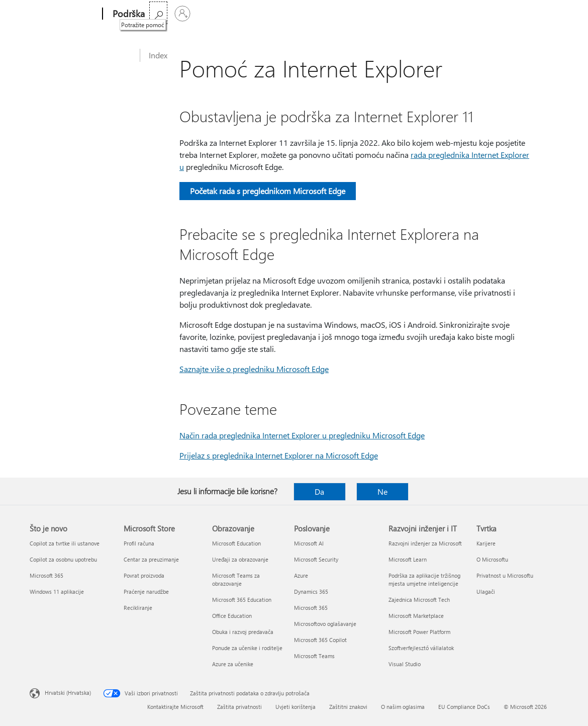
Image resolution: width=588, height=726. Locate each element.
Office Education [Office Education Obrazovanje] (232, 616)
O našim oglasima (403, 707)
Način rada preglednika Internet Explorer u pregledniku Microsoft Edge (302, 435)
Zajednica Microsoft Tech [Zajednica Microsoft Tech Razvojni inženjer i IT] (419, 600)
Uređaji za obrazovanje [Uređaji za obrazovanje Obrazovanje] (240, 559)
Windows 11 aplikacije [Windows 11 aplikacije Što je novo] (57, 592)
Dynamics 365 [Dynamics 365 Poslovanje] (311, 592)
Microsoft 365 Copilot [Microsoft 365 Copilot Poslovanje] (320, 640)
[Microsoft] (64, 14)
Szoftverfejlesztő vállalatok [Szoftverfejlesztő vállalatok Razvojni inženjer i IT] (421, 648)
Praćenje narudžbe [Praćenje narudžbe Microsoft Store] (146, 592)
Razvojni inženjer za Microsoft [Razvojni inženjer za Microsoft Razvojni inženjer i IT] (425, 543)
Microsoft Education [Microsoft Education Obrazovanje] (236, 543)
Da (319, 491)
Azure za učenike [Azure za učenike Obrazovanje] (233, 664)
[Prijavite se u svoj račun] (547, 14)
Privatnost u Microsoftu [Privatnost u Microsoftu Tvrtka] (505, 575)
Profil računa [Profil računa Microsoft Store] (139, 543)
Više (328, 14)
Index (158, 55)
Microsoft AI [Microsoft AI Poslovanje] (309, 543)
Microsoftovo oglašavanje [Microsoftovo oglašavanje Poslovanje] (325, 624)
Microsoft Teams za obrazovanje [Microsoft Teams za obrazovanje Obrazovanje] (236, 579)
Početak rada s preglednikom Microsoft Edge (268, 191)
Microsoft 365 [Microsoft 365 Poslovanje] (311, 608)
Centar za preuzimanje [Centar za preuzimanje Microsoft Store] (151, 559)
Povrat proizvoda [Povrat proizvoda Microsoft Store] (144, 575)
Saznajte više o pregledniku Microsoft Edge (254, 369)
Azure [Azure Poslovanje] (301, 575)
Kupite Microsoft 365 (386, 14)
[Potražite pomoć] (523, 13)
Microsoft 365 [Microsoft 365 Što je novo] (46, 575)
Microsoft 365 (174, 14)
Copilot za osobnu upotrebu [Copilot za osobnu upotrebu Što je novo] (63, 559)
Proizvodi (249, 14)
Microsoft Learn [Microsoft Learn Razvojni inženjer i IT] (408, 559)
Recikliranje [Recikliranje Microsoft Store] (138, 608)
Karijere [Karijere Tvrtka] (486, 543)
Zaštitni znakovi (348, 707)
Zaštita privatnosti (239, 707)
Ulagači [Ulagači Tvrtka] (486, 592)
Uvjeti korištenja (296, 707)
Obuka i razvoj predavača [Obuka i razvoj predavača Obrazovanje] (243, 632)
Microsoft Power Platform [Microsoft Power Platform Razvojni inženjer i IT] (419, 632)
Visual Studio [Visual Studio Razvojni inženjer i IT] (405, 664)
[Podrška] (128, 14)
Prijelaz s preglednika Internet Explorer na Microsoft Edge (279, 455)
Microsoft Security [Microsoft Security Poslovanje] (316, 559)
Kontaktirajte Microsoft (175, 707)
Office (214, 14)
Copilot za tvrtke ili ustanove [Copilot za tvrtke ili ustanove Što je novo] (65, 543)
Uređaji (292, 14)
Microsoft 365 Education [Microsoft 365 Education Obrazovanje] (242, 600)
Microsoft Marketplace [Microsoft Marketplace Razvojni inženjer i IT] (416, 616)
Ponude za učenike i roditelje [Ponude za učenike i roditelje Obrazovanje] (247, 648)
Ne (382, 491)
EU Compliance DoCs (464, 707)
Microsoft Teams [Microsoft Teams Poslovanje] (314, 656)
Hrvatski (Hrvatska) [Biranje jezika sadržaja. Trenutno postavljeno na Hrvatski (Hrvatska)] (68, 693)
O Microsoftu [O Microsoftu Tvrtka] (492, 559)
